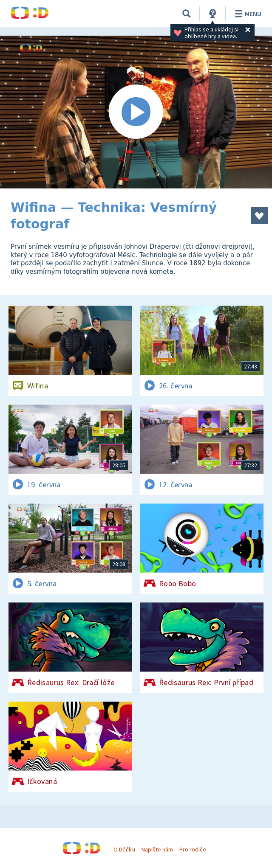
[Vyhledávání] (187, 14)
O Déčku (124, 849)
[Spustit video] (136, 112)
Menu (247, 14)
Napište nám (157, 849)
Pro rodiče (193, 849)
